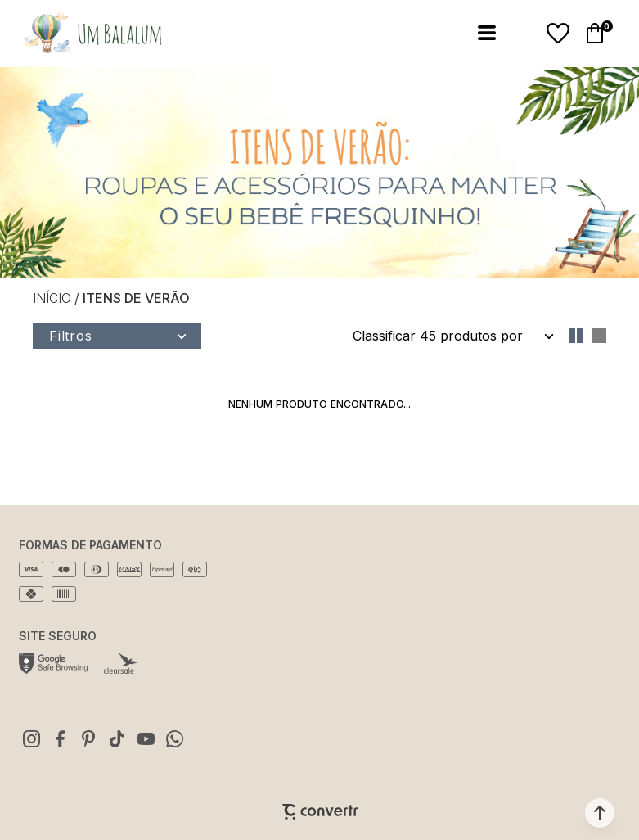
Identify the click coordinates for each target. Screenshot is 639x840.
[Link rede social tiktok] (117, 738)
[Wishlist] (558, 34)
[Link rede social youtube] (146, 738)
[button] (600, 813)
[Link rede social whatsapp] (174, 738)
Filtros (71, 336)
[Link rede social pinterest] (88, 738)
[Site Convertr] (320, 812)
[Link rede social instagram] (31, 738)
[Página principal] (83, 33)
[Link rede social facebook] (60, 738)
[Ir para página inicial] (52, 298)
